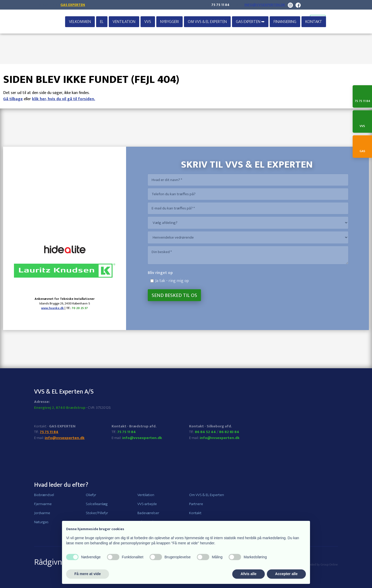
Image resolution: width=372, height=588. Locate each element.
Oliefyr (91, 495)
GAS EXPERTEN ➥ (250, 22)
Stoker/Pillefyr (97, 513)
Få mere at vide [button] (88, 574)
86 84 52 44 (205, 432)
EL (102, 22)
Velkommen (80, 22)
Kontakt (314, 22)
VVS (148, 22)
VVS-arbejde (147, 504)
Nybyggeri (169, 22)
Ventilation (124, 22)
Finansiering (285, 22)
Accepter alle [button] (286, 574)
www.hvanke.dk (52, 308)
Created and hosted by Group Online (314, 565)
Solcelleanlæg (97, 504)
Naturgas (41, 522)
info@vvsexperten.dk (265, 5)
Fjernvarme (43, 504)
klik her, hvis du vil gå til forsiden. (64, 99)
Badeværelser (148, 513)
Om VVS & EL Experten (207, 22)
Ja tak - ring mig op (172, 281)
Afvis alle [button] (248, 574)
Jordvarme (42, 513)
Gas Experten (73, 5)
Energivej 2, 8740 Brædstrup (60, 408)
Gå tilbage (13, 99)
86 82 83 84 (229, 432)
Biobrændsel (44, 495)
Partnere (196, 504)
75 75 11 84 (220, 5)
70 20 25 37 (80, 308)
